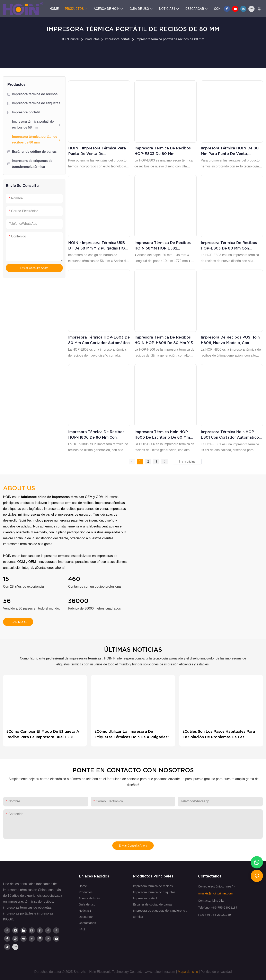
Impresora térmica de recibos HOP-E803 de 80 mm (163, 151)
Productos (92, 39)
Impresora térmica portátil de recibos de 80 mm (170, 39)
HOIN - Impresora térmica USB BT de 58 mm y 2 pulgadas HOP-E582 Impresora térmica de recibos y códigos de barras (99, 246)
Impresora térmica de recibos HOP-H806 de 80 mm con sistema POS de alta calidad (96, 435)
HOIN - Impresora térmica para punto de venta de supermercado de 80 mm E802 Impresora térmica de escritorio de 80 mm (98, 151)
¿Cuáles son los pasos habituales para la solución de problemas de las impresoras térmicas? (219, 734)
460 (74, 579)
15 (6, 579)
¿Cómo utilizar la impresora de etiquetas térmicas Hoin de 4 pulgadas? (132, 734)
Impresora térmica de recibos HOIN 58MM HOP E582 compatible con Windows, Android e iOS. (163, 246)
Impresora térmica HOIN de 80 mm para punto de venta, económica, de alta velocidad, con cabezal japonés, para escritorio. (230, 151)
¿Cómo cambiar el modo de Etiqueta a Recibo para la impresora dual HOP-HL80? (43, 734)
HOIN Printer (70, 39)
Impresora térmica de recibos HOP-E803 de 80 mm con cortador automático (229, 246)
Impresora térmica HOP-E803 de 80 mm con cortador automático (99, 340)
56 (7, 601)
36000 (78, 601)
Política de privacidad (216, 972)
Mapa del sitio (188, 972)
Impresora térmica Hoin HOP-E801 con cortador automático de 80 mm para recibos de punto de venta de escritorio (230, 435)
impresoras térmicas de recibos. (71, 503)
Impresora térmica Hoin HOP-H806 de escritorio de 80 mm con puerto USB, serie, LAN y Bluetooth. (162, 435)
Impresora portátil (118, 39)
